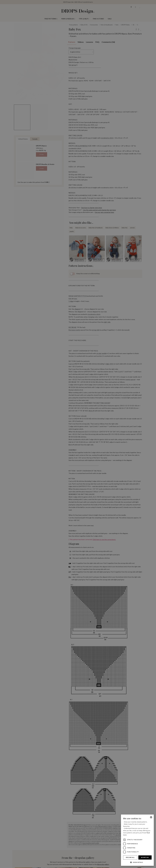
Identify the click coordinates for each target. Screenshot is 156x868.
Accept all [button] (145, 857)
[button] (137, 862)
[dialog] (137, 840)
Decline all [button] (130, 857)
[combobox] (151, 817)
